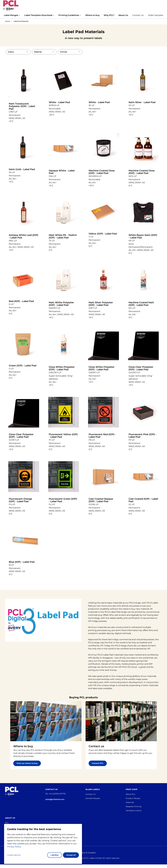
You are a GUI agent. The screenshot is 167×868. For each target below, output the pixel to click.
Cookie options (14, 855)
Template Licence (134, 811)
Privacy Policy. (14, 847)
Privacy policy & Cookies (83, 853)
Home (8, 21)
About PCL (131, 794)
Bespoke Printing (134, 806)
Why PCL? (109, 15)
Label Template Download (38, 15)
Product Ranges (133, 798)
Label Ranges (11, 15)
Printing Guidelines (69, 15)
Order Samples (156, 15)
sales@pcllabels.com (55, 799)
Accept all (71, 855)
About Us (123, 15)
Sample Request (93, 798)
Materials (130, 802)
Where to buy (92, 15)
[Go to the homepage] (11, 7)
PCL (7, 823)
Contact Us (138, 15)
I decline (55, 855)
